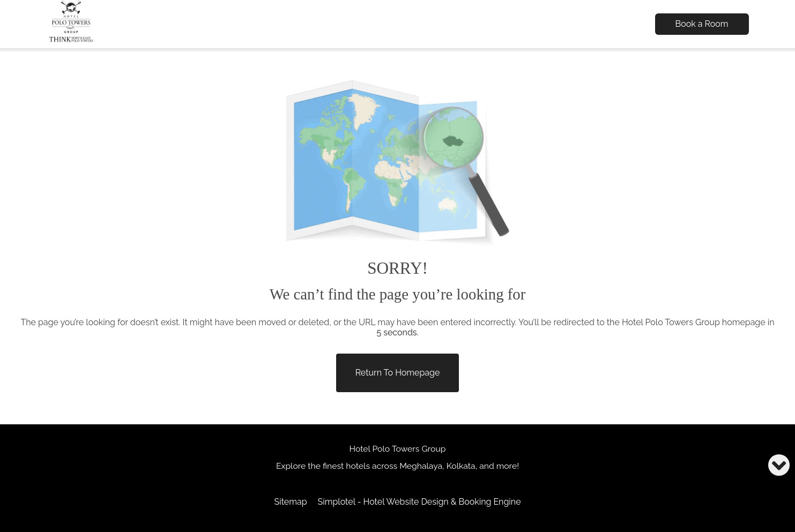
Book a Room (702, 24)
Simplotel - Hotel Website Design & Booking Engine (419, 502)
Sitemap (290, 502)
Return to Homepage (398, 373)
